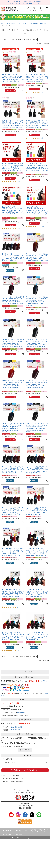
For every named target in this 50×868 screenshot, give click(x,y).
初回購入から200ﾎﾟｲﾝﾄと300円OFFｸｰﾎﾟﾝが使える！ (25, 3)
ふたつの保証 (25, 750)
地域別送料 (21, 712)
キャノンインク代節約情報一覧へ (12, 775)
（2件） (18, 607)
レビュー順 (11, 40)
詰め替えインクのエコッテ (8, 23)
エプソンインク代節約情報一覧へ (12, 778)
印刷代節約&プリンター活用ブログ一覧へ (25, 770)
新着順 (35, 40)
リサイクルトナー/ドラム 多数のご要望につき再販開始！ (25, 2)
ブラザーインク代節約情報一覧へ (12, 782)
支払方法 (44, 681)
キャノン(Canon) (33, 23)
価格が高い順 (28, 40)
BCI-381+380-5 (43, 23)
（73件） (43, 92)
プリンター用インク (22, 23)
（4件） (43, 138)
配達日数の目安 (17, 727)
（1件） (18, 181)
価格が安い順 (19, 40)
